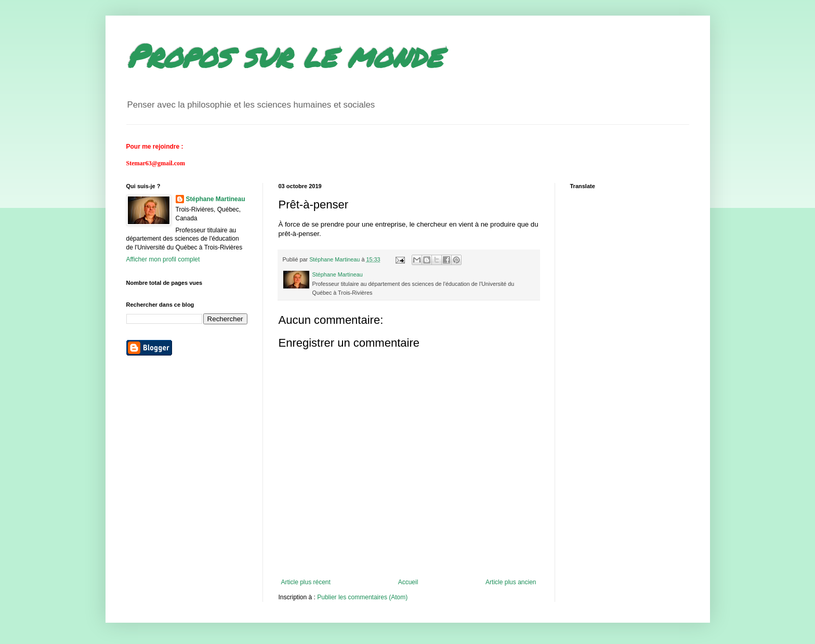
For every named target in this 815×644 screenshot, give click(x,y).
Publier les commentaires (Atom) (362, 597)
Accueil (408, 582)
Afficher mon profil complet (163, 259)
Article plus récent (306, 582)
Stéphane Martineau (216, 199)
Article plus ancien (511, 582)
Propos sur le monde (284, 55)
